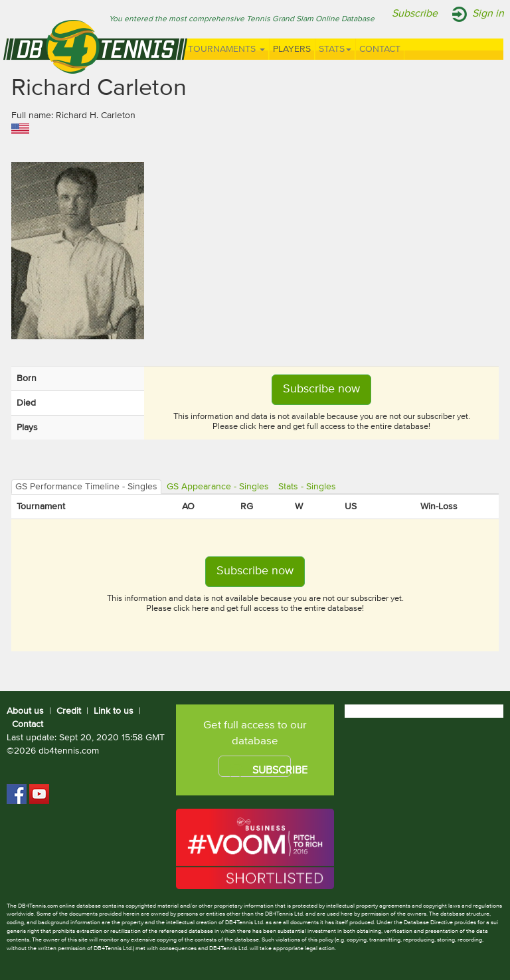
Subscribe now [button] (321, 389)
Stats (335, 49)
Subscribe (415, 14)
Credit (69, 711)
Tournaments (226, 49)
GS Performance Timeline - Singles (86, 487)
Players (292, 49)
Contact (380, 49)
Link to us (114, 711)
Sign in (488, 14)
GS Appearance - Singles (218, 487)
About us (25, 711)
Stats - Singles (307, 487)
